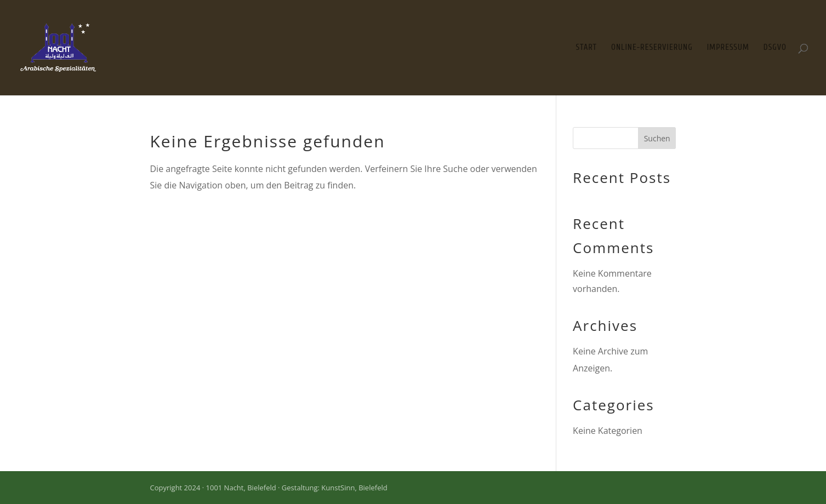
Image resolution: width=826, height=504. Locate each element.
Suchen (657, 138)
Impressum (728, 48)
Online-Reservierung (652, 48)
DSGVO (775, 48)
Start (586, 48)
